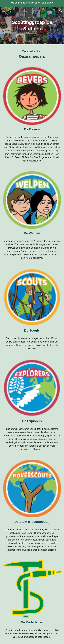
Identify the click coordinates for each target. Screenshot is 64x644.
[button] (3, 11)
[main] (32, 26)
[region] (32, 3)
